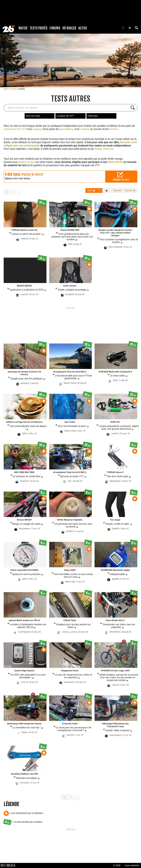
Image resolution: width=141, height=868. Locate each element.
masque (85, 129)
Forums (55, 28)
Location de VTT (65, 116)
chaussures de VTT (15, 129)
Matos (23, 28)
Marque (130, 190)
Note (92, 191)
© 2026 (117, 865)
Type (117, 190)
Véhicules (93, 116)
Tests (14, 89)
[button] (130, 28)
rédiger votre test (104, 149)
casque (37, 129)
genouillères (66, 129)
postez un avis (26, 162)
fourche (114, 129)
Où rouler (69, 28)
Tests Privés (38, 28)
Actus (83, 28)
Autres (22, 89)
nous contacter (132, 865)
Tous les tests (33, 116)
